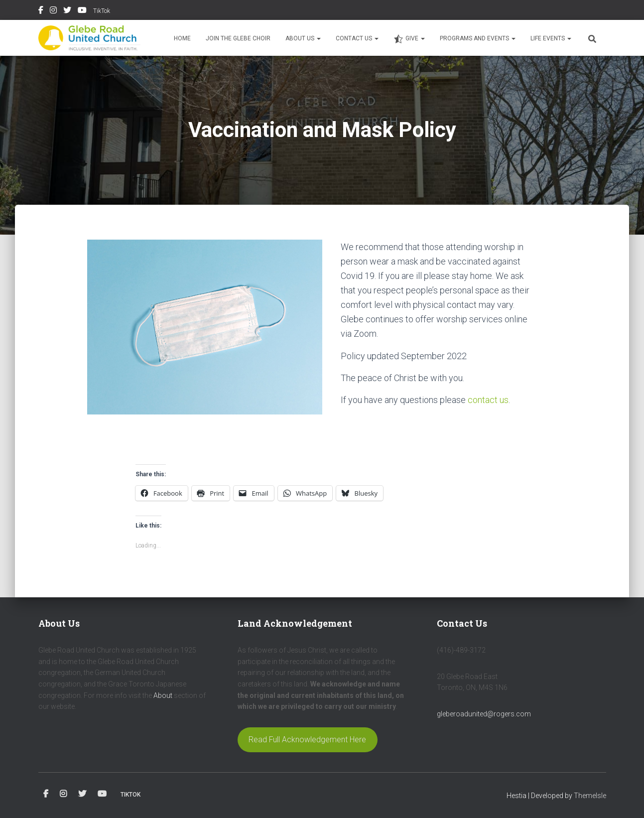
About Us (303, 38)
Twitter (67, 11)
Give (409, 39)
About (163, 695)
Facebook (41, 11)
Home (182, 38)
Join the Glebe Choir (238, 38)
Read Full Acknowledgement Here (307, 740)
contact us (488, 400)
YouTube (82, 11)
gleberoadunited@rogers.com (484, 714)
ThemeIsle (590, 796)
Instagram (53, 11)
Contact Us (357, 38)
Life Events (551, 38)
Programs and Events (478, 38)
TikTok (102, 11)
